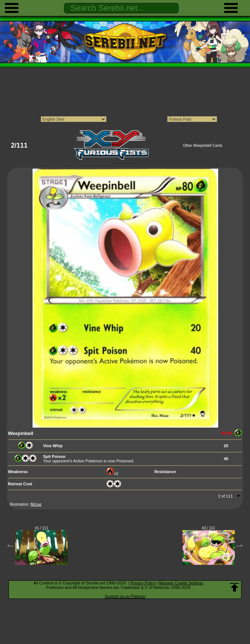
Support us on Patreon (125, 596)
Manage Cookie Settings (181, 583)
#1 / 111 (41, 528)
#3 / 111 (209, 528)
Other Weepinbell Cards (202, 146)
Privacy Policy (143, 583)
